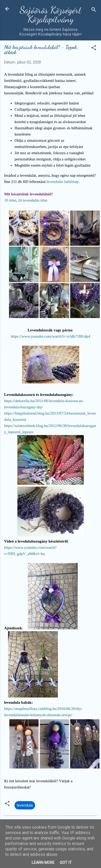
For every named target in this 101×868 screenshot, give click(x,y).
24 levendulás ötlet (33, 200)
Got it (66, 863)
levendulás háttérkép (63, 182)
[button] (94, 49)
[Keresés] (94, 10)
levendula (25, 805)
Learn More (43, 863)
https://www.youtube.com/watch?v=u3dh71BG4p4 (51, 336)
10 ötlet (10, 200)
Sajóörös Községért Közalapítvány (50, 15)
